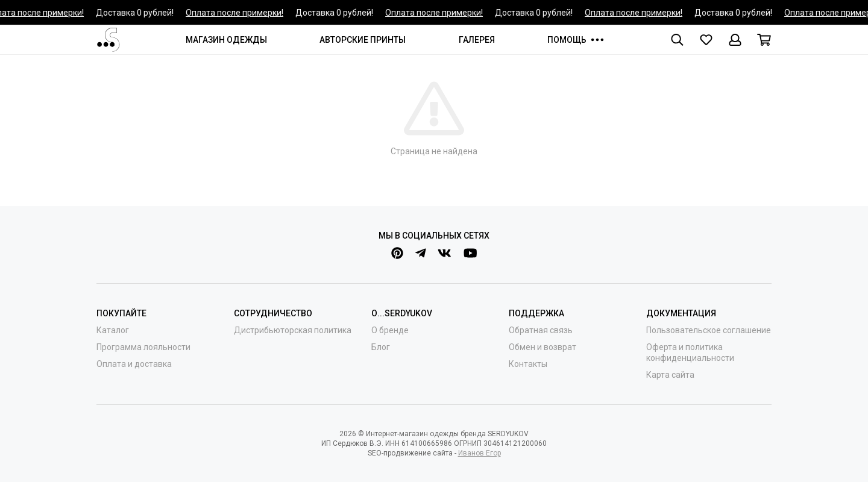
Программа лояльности (143, 347)
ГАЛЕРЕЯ (477, 40)
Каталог (113, 330)
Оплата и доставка (134, 364)
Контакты (528, 364)
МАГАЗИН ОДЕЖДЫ (226, 40)
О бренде (390, 330)
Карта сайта (670, 375)
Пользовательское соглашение (709, 330)
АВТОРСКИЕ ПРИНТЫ (363, 40)
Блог (381, 347)
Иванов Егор (480, 453)
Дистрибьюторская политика (293, 330)
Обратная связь (541, 330)
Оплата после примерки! (236, 13)
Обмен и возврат (542, 347)
